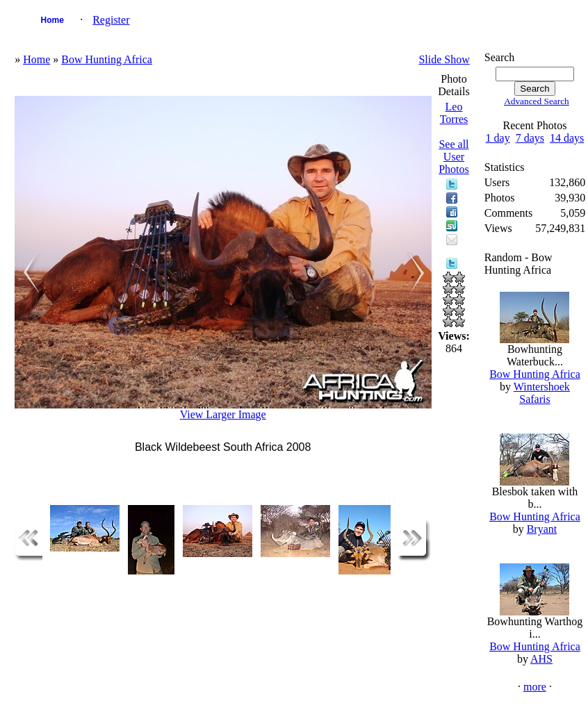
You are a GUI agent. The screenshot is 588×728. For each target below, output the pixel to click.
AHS (541, 659)
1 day (498, 138)
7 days (530, 138)
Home (52, 20)
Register (111, 20)
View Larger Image (223, 414)
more (535, 687)
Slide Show (444, 59)
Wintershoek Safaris (542, 393)
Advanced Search (537, 101)
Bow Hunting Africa (107, 59)
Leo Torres (454, 113)
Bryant (542, 529)
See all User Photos (454, 157)
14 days (567, 138)
